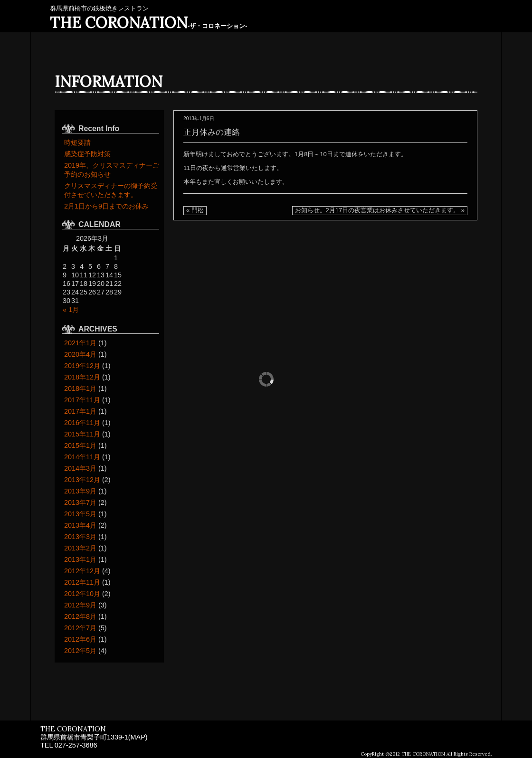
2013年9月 (80, 491)
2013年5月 (80, 514)
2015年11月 (82, 434)
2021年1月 (80, 343)
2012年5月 (80, 651)
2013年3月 (80, 537)
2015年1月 (80, 445)
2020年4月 (80, 354)
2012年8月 (80, 616)
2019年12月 (82, 366)
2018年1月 (80, 388)
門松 (198, 210)
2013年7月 (80, 502)
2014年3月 (80, 468)
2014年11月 (82, 457)
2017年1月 (80, 411)
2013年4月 (80, 525)
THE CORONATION (149, 23)
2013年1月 (80, 559)
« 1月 (71, 310)
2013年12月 (82, 480)
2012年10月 (82, 594)
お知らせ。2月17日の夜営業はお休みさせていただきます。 (377, 210)
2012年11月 (82, 582)
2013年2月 (80, 548)
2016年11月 (82, 423)
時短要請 (77, 142)
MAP (138, 737)
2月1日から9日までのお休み (106, 206)
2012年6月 (80, 639)
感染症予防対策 (87, 154)
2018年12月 (82, 377)
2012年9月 (80, 605)
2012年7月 (80, 628)
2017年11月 (82, 400)
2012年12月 (82, 571)
